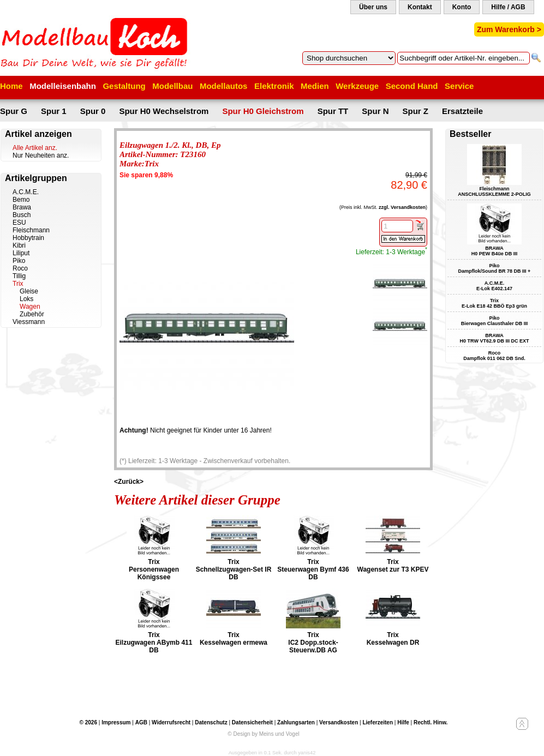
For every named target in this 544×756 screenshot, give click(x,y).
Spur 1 (54, 111)
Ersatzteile (462, 111)
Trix (18, 284)
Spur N (375, 111)
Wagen (30, 307)
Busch (22, 215)
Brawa (22, 207)
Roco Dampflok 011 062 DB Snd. (494, 356)
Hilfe (403, 722)
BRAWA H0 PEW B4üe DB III (495, 251)
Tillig (19, 276)
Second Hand (412, 86)
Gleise (29, 291)
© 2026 (88, 722)
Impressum (116, 722)
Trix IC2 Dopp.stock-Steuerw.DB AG (313, 643)
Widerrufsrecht (171, 722)
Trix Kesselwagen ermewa (234, 639)
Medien (315, 86)
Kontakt (420, 7)
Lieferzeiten (378, 722)
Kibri (19, 245)
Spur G (14, 111)
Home (11, 86)
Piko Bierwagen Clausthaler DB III (495, 321)
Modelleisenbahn (63, 86)
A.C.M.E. (26, 192)
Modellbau (172, 86)
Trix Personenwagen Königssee (154, 569)
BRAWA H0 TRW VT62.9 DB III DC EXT (495, 338)
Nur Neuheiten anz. (41, 155)
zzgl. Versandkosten (402, 207)
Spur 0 (93, 111)
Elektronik (274, 86)
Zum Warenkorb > (509, 29)
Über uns (373, 7)
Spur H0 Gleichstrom (263, 111)
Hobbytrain (28, 238)
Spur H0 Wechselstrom (164, 111)
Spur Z (416, 111)
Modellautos (224, 86)
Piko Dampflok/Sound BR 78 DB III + (495, 268)
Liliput (21, 253)
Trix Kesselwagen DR (393, 639)
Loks (26, 299)
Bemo (21, 200)
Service (459, 86)
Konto (462, 7)
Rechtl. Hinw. (431, 722)
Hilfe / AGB (508, 7)
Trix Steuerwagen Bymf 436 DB (313, 569)
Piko (19, 261)
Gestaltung (124, 86)
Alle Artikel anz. (35, 148)
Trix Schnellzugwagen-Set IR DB (234, 569)
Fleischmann (31, 230)
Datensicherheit (252, 722)
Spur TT (333, 111)
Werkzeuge (357, 86)
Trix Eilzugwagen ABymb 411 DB (154, 643)
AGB (141, 722)
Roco (20, 268)
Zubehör (32, 314)
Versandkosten (339, 722)
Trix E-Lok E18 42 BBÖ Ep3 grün (494, 303)
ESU (19, 223)
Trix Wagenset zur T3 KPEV (393, 566)
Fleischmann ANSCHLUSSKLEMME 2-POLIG (494, 191)
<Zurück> (129, 482)
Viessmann (29, 322)
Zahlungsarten (296, 722)
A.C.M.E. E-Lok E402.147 (494, 286)
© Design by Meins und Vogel (263, 734)
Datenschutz (211, 722)
